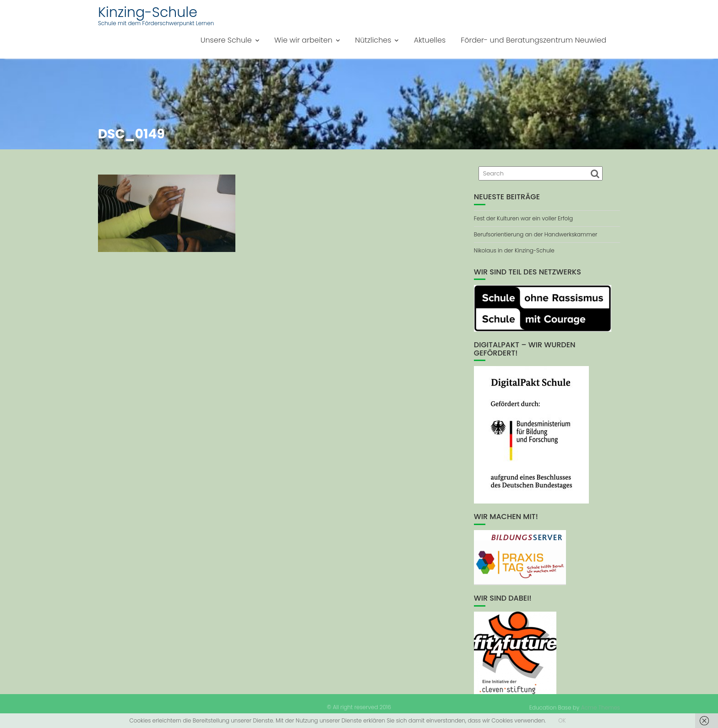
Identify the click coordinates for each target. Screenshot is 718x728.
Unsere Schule (226, 40)
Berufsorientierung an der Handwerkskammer (536, 234)
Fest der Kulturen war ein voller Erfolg (523, 218)
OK (562, 720)
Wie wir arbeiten (303, 40)
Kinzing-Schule (148, 12)
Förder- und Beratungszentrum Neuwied (533, 40)
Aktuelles (430, 40)
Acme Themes (601, 707)
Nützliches (373, 40)
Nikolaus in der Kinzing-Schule (514, 250)
